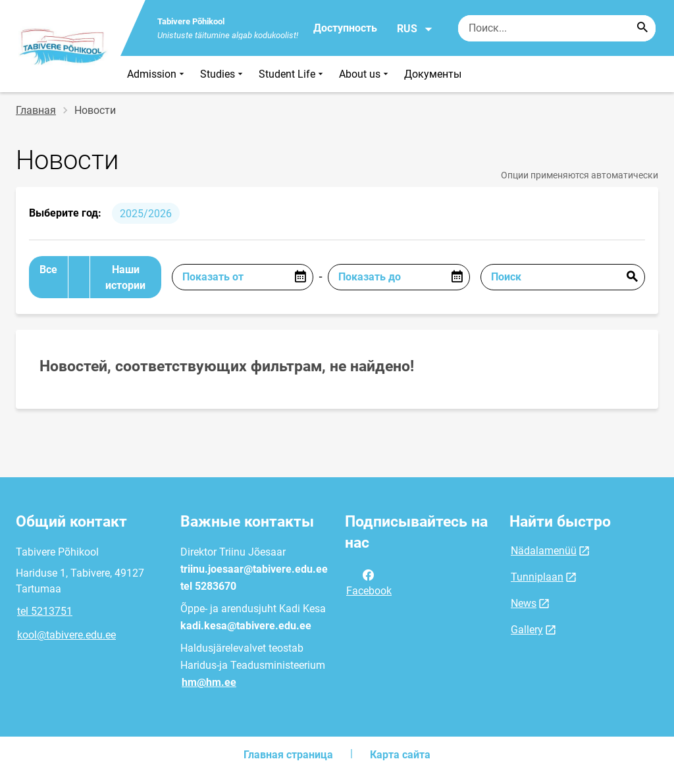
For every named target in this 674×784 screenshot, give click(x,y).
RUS (415, 29)
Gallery (527, 630)
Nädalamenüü (544, 551)
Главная (36, 110)
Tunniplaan (537, 577)
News (524, 603)
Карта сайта (400, 755)
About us (365, 74)
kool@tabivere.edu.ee (66, 635)
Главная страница (288, 755)
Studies (223, 74)
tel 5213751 (45, 611)
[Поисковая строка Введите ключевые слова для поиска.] (557, 28)
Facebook (369, 582)
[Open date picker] (300, 277)
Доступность (345, 28)
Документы (433, 74)
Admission (157, 74)
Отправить (632, 277)
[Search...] (642, 28)
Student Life (292, 74)
